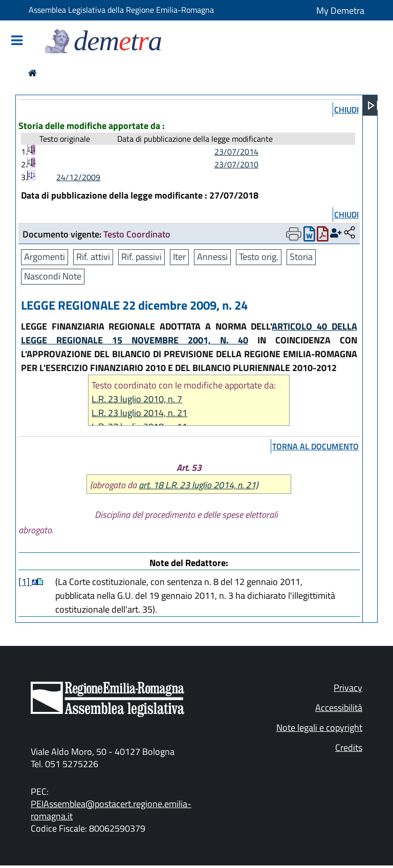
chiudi (346, 110)
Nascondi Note (53, 276)
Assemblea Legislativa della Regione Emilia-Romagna (121, 10)
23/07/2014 (236, 151)
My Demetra (340, 10)
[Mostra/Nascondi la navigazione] (17, 41)
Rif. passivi (141, 257)
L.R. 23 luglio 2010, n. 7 (137, 399)
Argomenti (45, 257)
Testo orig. (259, 257)
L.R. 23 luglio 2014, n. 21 (139, 413)
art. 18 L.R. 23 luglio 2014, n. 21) (198, 485)
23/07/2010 (236, 164)
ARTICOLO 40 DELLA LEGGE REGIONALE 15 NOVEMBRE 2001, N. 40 (189, 333)
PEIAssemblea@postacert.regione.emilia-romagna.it (111, 810)
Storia (301, 257)
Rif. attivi (93, 257)
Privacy (348, 688)
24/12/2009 (78, 177)
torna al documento (315, 446)
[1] (25, 582)
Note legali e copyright (319, 728)
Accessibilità (339, 708)
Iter (179, 257)
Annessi (212, 257)
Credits (349, 747)
